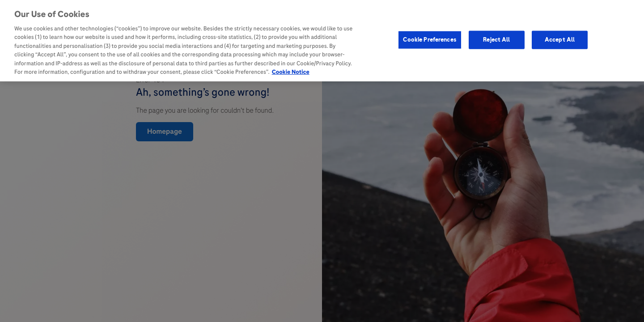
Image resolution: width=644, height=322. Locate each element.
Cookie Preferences (430, 38)
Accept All (560, 38)
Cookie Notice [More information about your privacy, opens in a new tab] (291, 71)
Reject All (496, 38)
